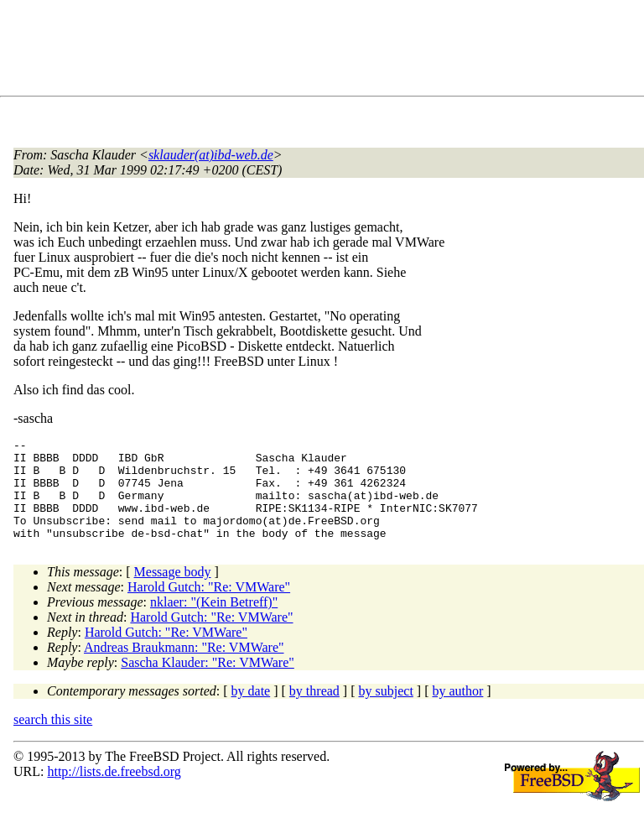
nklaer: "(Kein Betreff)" (214, 622)
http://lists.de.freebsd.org (114, 792)
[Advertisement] (319, 51)
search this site (53, 740)
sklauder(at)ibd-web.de (211, 155)
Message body (173, 592)
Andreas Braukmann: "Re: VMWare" (184, 667)
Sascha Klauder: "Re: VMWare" (208, 682)
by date (251, 711)
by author (457, 711)
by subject (386, 711)
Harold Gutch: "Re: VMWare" (209, 607)
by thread (314, 711)
